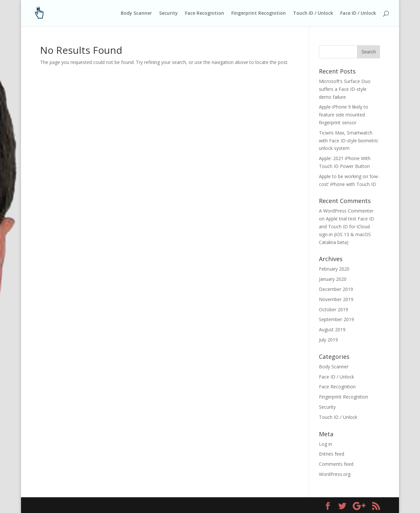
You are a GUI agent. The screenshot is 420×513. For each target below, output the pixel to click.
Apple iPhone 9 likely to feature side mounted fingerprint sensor (344, 115)
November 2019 (336, 299)
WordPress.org (335, 474)
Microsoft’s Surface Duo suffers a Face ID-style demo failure (345, 89)
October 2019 (334, 309)
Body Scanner (136, 13)
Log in (325, 444)
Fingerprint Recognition (259, 13)
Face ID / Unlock (358, 13)
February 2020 (334, 269)
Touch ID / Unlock (313, 13)
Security (168, 13)
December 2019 (336, 289)
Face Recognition (205, 13)
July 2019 (328, 340)
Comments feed (336, 464)
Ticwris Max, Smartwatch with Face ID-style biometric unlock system (349, 141)
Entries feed (332, 454)
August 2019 (332, 329)
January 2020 (333, 279)
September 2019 (336, 319)
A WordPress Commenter (346, 211)
